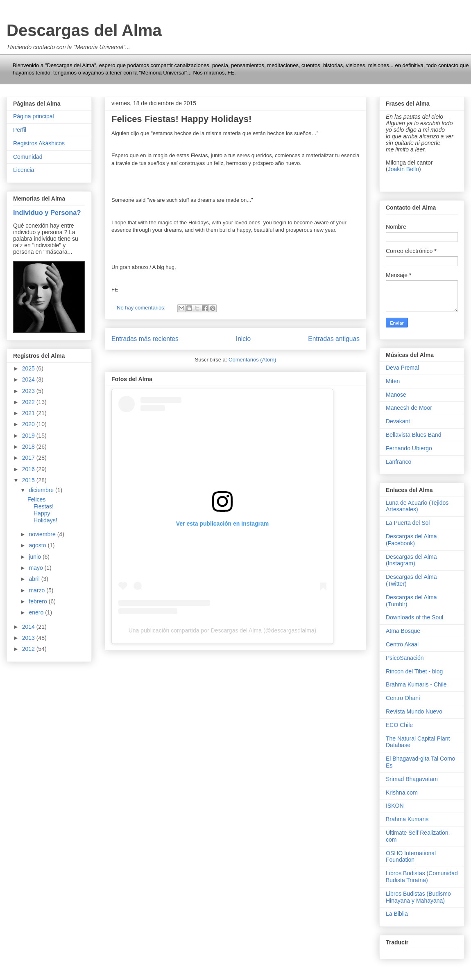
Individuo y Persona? (47, 212)
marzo (37, 590)
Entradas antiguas (334, 339)
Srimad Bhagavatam (412, 779)
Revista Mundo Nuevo (414, 711)
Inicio (243, 339)
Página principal (34, 116)
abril (35, 579)
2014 (29, 627)
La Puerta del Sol (408, 523)
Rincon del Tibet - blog (414, 671)
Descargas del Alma (84, 30)
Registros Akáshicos (39, 143)
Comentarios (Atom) (252, 360)
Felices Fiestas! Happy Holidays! (181, 119)
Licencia (24, 170)
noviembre (43, 534)
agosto (38, 545)
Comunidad (28, 157)
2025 (29, 368)
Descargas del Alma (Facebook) (411, 540)
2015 (29, 480)
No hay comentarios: (142, 308)
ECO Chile (399, 725)
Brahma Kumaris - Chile (416, 684)
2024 (29, 379)
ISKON (395, 806)
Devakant (398, 421)
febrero (38, 601)
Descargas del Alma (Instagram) (411, 560)
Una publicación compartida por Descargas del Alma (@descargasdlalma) (223, 630)
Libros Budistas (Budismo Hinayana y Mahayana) (418, 897)
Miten (393, 381)
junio (35, 557)
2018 (29, 447)
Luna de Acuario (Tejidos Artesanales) (417, 506)
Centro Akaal (402, 644)
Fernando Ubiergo (409, 448)
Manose (396, 395)
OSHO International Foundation (411, 857)
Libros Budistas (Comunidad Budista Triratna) (422, 877)
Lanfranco (399, 462)
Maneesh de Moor (409, 408)
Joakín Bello (403, 169)
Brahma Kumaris (407, 819)
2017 (29, 458)
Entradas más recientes (145, 339)
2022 (29, 402)
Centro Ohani (403, 698)
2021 (29, 413)
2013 (29, 638)
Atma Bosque (403, 631)
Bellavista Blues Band (413, 435)
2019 (29, 436)
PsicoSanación (405, 658)
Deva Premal (402, 368)
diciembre (42, 490)
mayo (36, 568)
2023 (29, 391)
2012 (29, 649)
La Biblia (397, 914)
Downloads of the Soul (414, 617)
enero (37, 612)
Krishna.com (402, 793)
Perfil (20, 130)
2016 (29, 469)
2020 (29, 424)
